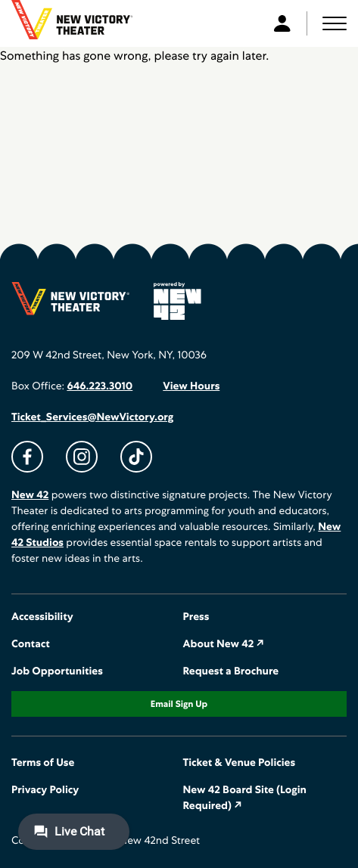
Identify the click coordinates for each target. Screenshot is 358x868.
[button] (335, 23)
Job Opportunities (57, 671)
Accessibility (42, 617)
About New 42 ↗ (224, 644)
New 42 (30, 495)
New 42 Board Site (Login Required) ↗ (245, 798)
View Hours (191, 386)
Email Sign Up (179, 704)
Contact (31, 644)
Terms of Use (43, 763)
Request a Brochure (231, 671)
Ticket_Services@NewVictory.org (92, 417)
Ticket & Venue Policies (240, 763)
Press (196, 617)
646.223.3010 (100, 386)
